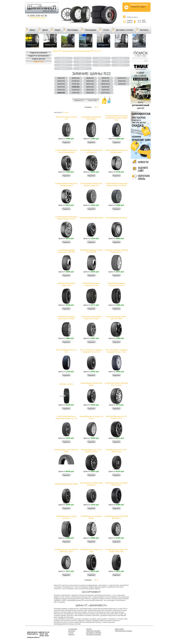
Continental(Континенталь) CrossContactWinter (66, 151)
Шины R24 (63, 69)
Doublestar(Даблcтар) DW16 (91, 218)
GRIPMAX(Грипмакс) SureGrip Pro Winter (66, 318)
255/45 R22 (61, 87)
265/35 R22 (61, 90)
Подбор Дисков (39, 59)
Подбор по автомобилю (39, 56)
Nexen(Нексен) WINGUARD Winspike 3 (91, 484)
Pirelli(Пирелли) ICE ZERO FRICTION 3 (116, 484)
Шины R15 (121, 58)
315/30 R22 (105, 87)
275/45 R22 (76, 90)
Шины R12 (63, 58)
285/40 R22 (90, 84)
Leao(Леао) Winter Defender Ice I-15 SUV (116, 384)
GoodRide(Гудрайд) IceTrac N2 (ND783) (91, 251)
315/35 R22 (105, 90)
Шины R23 (121, 65)
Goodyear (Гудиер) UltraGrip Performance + (116, 251)
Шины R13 (82, 58)
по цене (66, 112)
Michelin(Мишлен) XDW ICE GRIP (66, 451)
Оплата (89, 629)
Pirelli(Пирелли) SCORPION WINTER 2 (116, 517)
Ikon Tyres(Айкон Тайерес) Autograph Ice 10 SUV (91, 351)
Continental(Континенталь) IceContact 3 (91, 151)
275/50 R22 (76, 93)
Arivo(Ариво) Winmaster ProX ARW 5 (91, 118)
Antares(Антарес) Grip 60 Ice (66, 118)
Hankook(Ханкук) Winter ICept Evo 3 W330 (91, 318)
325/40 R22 (122, 84)
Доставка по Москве (94, 633)
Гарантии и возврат (93, 631)
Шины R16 (63, 62)
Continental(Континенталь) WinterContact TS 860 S (116, 184)
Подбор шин (39, 62)
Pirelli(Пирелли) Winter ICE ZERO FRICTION (116, 551)
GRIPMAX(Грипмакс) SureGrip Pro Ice (91, 284)
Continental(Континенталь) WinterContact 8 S (91, 184)
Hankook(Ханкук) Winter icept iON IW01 (116, 318)
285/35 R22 (90, 81)
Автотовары (71, 30)
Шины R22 (101, 65)
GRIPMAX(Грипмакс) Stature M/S (66, 284)
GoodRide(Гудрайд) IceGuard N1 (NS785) (66, 251)
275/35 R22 (76, 84)
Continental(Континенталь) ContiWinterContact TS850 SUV (116, 118)
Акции (56, 30)
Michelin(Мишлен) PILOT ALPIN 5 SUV (116, 417)
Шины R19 (121, 62)
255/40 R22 (61, 84)
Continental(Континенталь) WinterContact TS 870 (66, 218)
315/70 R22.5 (105, 93)
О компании (73, 629)
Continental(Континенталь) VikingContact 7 (116, 151)
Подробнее (66, 143)
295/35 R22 (105, 78)
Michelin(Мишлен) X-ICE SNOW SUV (116, 451)
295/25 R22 (90, 90)
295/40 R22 (105, 81)
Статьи (71, 633)
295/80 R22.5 (105, 84)
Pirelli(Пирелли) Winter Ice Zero (91, 551)
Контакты (142, 30)
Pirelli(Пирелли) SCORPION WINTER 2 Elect (66, 551)
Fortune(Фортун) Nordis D (116, 218)
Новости (71, 634)
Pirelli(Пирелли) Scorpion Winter (91, 517)
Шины (31, 30)
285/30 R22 (90, 78)
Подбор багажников (39, 53)
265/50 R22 (76, 78)
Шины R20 (63, 65)
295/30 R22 (90, 93)
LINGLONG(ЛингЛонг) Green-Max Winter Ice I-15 (66, 417)
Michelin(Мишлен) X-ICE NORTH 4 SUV (91, 451)
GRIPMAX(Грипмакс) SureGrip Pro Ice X (116, 284)
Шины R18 (101, 62)
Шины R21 (82, 65)
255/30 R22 (61, 78)
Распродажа (89, 30)
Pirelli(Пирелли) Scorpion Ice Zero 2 (66, 517)
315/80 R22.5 (122, 78)
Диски (43, 30)
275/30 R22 (76, 81)
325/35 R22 (122, 81)
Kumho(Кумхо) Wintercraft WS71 (91, 384)
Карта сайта (119, 629)
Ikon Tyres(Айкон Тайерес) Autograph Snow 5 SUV (116, 351)
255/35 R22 (61, 81)
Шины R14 (101, 58)
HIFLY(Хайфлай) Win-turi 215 (66, 351)
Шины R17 (82, 62)
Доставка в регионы (94, 634)
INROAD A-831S (66, 384)
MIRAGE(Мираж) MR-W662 (66, 484)
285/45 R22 (90, 87)
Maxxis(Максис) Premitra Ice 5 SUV (91, 417)
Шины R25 (82, 69)
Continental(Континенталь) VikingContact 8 (66, 184)
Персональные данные (124, 631)
